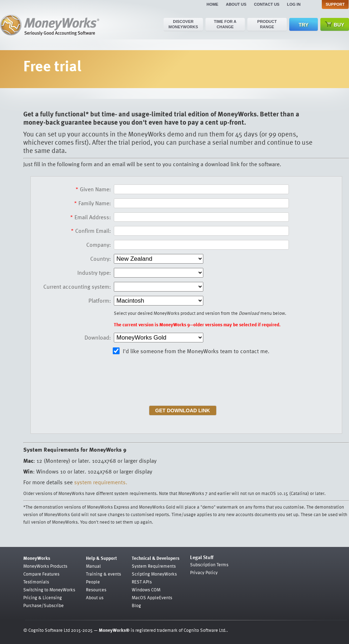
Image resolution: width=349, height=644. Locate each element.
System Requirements (154, 566)
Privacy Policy (204, 572)
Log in (294, 4)
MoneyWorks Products (45, 566)
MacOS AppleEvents (152, 597)
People (93, 582)
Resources (96, 590)
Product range (267, 24)
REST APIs (142, 582)
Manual (93, 566)
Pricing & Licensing (43, 597)
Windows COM (146, 590)
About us (236, 4)
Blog (136, 605)
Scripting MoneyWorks (154, 574)
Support (335, 4)
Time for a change (225, 24)
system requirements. (101, 482)
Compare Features (41, 574)
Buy (335, 25)
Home (212, 4)
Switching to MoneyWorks (49, 590)
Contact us (266, 4)
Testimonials (36, 582)
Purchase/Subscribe (43, 605)
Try (303, 25)
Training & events (103, 574)
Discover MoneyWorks (183, 24)
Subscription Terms (209, 564)
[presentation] (170, 382)
